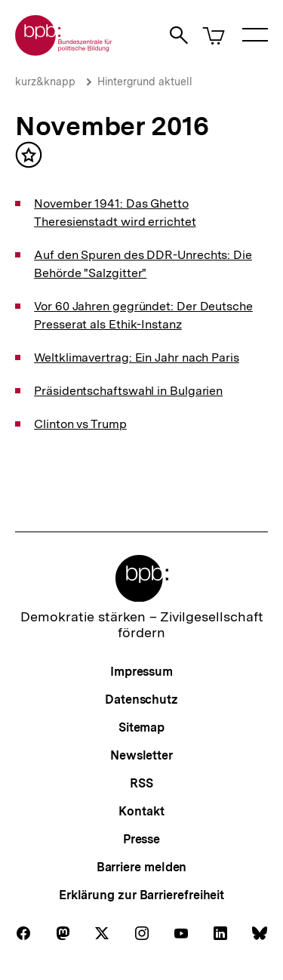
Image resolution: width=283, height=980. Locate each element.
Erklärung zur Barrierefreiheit (141, 895)
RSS (141, 783)
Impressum (141, 672)
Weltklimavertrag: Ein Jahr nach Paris (137, 357)
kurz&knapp (45, 82)
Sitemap (141, 727)
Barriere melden (142, 867)
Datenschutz (141, 700)
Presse (141, 839)
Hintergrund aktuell (145, 82)
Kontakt (141, 811)
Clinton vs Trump (80, 424)
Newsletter (141, 755)
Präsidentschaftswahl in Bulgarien (128, 391)
